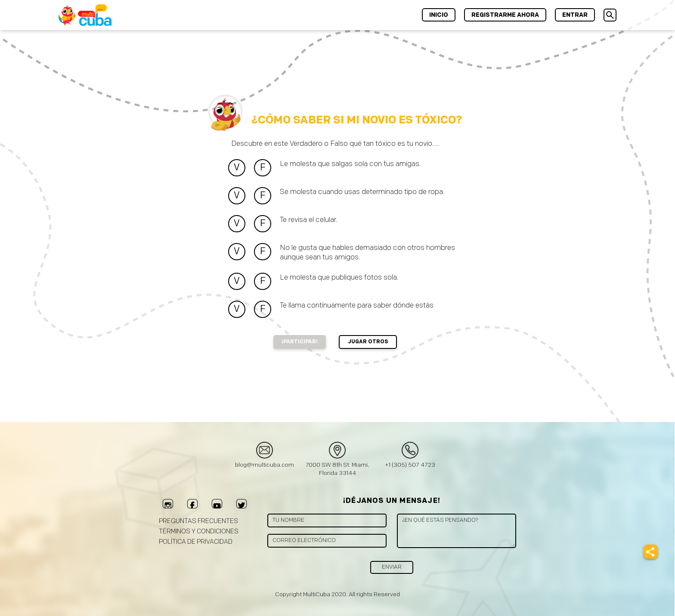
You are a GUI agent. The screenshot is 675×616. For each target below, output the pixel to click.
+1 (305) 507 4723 (410, 465)
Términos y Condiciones (199, 531)
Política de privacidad (196, 542)
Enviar (392, 567)
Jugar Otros (368, 342)
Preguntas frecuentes (198, 521)
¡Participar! (300, 342)
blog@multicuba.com (265, 465)
